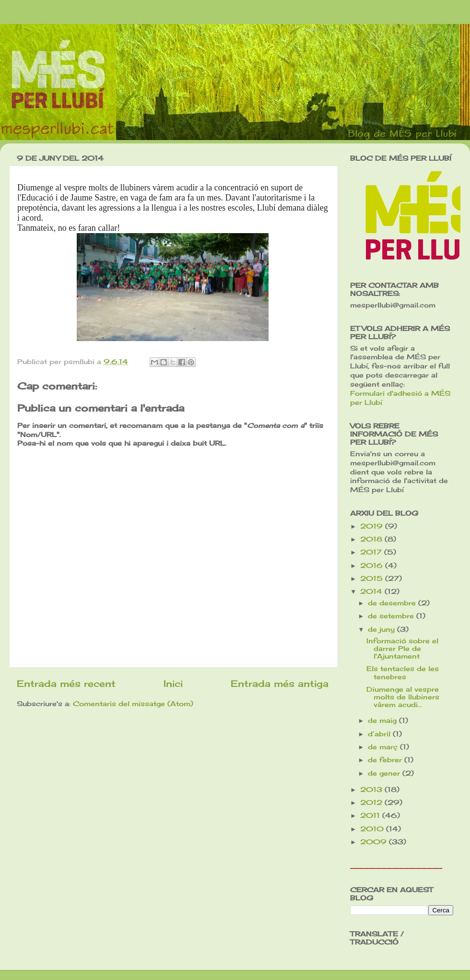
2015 (373, 579)
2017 (372, 552)
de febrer (386, 760)
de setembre (392, 616)
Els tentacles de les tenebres (403, 673)
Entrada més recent (66, 684)
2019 (373, 526)
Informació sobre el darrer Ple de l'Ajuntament (402, 649)
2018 (372, 539)
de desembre (393, 603)
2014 (372, 591)
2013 (372, 790)
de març (384, 747)
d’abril (380, 734)
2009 (375, 842)
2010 (373, 829)
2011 (371, 815)
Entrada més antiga (280, 684)
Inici (173, 684)
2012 (372, 803)
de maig (383, 720)
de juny (382, 629)
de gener (385, 773)
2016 (373, 566)
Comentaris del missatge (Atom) (133, 704)
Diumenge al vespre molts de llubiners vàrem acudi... (403, 697)
